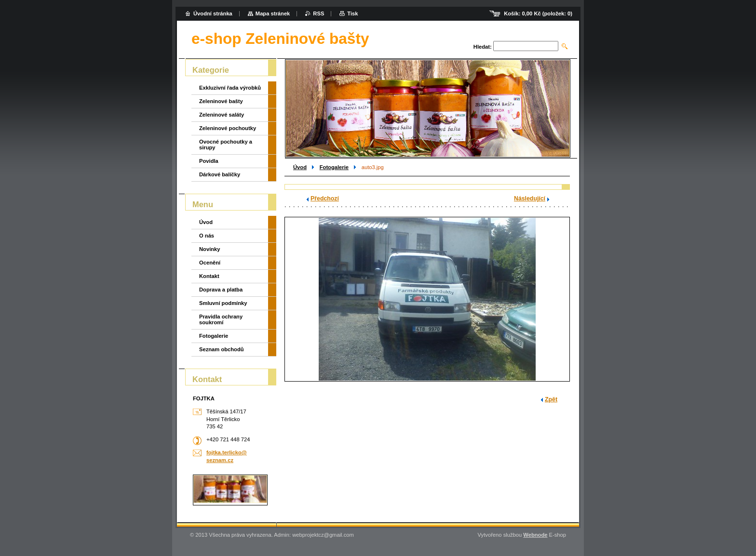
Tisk (352, 13)
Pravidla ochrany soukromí (221, 319)
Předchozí (325, 199)
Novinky (210, 249)
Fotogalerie (334, 167)
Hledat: (483, 47)
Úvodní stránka (213, 13)
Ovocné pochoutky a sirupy (226, 145)
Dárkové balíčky (220, 174)
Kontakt (209, 276)
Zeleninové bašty (221, 101)
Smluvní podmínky (223, 303)
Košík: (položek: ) (538, 13)
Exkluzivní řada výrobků (230, 88)
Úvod (300, 167)
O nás (207, 236)
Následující (530, 199)
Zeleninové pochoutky (228, 128)
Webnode (535, 535)
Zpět (551, 399)
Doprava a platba (221, 290)
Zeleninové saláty (222, 115)
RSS (318, 13)
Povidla (209, 161)
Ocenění (210, 263)
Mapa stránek (273, 13)
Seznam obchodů (222, 349)
